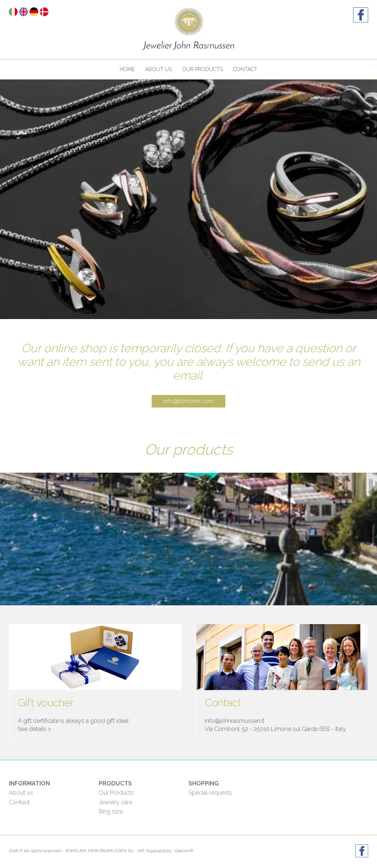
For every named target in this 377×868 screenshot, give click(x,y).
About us (158, 69)
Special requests (210, 793)
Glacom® (184, 851)
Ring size (111, 811)
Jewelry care (115, 802)
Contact (245, 69)
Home (127, 69)
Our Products (116, 793)
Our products (202, 69)
